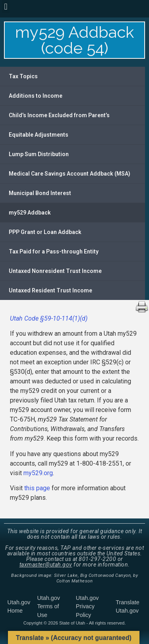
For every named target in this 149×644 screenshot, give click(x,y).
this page (37, 488)
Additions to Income (36, 96)
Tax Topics (23, 76)
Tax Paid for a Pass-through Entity (54, 251)
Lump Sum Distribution (39, 154)
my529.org (38, 473)
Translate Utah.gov (127, 607)
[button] (6, 7)
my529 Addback (30, 213)
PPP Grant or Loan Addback (45, 232)
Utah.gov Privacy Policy (87, 606)
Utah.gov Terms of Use (48, 606)
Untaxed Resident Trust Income (50, 290)
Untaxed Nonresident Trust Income (55, 271)
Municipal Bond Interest (40, 193)
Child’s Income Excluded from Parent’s (59, 115)
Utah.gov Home (19, 607)
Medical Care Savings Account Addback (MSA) (70, 174)
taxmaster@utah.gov (46, 565)
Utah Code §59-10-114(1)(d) (49, 318)
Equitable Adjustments (39, 135)
